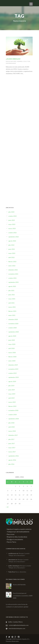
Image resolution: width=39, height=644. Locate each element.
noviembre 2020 (13, 324)
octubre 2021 (12, 278)
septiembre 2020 (14, 332)
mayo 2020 (12, 344)
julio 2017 (11, 439)
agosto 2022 (12, 241)
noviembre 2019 (13, 369)
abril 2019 (11, 398)
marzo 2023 (12, 229)
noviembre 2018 (13, 410)
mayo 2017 (12, 448)
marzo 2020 (12, 353)
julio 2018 (11, 423)
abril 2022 (11, 257)
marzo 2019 (12, 402)
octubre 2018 (12, 415)
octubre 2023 (12, 216)
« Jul (7, 507)
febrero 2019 (12, 406)
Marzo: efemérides (21, 572)
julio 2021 (11, 291)
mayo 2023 (12, 224)
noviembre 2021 (13, 274)
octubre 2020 (12, 328)
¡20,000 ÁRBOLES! (13, 59)
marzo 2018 (12, 431)
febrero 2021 (12, 311)
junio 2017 (12, 444)
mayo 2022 (12, 253)
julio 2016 (11, 464)
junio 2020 (12, 340)
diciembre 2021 (13, 270)
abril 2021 (11, 303)
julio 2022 (11, 245)
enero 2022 (12, 266)
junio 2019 (12, 390)
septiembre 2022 (14, 237)
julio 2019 (11, 386)
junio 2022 (12, 249)
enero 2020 (12, 361)
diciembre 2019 (13, 365)
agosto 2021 (12, 286)
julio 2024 (11, 212)
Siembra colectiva (24, 61)
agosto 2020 (12, 336)
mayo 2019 (12, 394)
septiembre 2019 (14, 377)
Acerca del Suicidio (19, 585)
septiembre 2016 (14, 456)
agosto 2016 (12, 460)
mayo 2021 (12, 299)
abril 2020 (11, 348)
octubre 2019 (12, 373)
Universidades (11, 63)
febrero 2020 (12, 357)
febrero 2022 (12, 262)
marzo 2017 (12, 452)
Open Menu (31, 4)
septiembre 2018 (14, 419)
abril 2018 (11, 427)
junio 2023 (12, 220)
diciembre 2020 (13, 319)
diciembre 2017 (13, 435)
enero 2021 (12, 315)
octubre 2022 (12, 233)
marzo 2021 (12, 307)
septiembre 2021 (14, 282)
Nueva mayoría (11, 61)
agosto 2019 (12, 381)
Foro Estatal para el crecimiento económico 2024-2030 (23, 596)
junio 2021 (12, 295)
